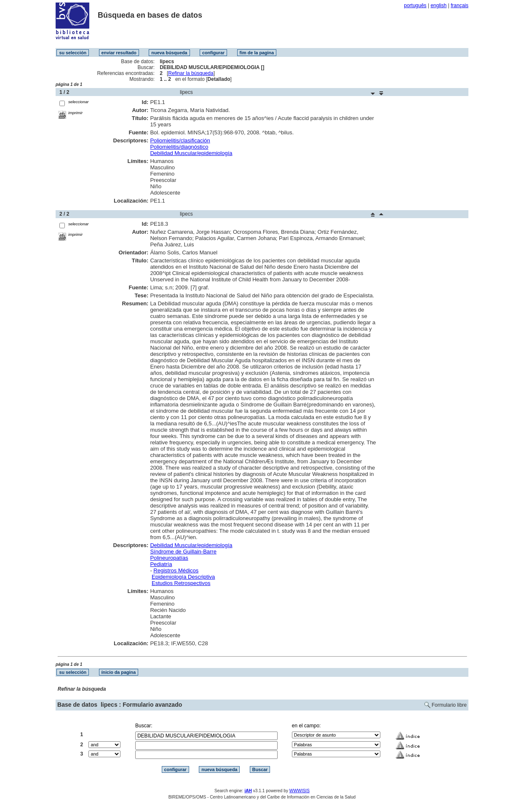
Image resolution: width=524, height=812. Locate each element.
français (460, 5)
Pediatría (161, 564)
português (415, 5)
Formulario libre (449, 705)
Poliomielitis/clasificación (180, 140)
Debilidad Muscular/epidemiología (191, 153)
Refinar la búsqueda (191, 73)
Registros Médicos (176, 570)
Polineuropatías (169, 558)
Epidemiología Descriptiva (183, 577)
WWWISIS (299, 791)
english (438, 5)
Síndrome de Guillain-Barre (183, 552)
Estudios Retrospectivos (181, 583)
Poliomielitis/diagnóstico (179, 147)
